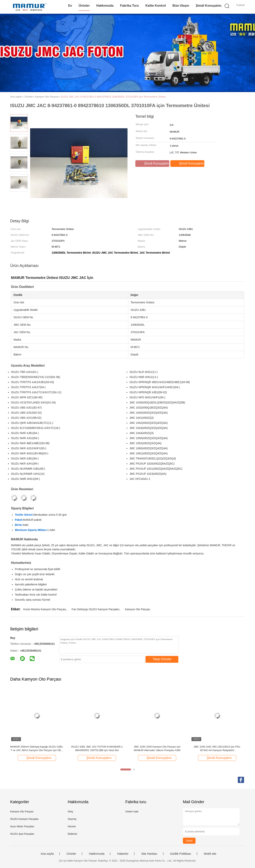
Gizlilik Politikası (181, 854)
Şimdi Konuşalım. (209, 6)
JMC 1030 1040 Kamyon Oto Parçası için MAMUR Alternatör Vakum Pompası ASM (157, 748)
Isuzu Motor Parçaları (22, 826)
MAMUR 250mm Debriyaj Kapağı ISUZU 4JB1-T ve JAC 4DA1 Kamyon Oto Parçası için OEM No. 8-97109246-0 (37, 749)
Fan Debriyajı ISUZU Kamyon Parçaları (95, 609)
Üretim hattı (132, 811)
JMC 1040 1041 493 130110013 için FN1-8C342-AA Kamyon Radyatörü (217, 748)
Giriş (70, 811)
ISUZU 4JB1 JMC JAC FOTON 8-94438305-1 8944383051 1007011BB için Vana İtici (97, 748)
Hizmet (72, 826)
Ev (70, 6)
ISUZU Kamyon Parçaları (24, 819)
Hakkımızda (105, 6)
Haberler (123, 854)
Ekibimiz (72, 834)
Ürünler (84, 6)
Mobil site (210, 854)
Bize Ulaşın (181, 6)
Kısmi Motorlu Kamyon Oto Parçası (45, 609)
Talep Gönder (162, 659)
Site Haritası (149, 854)
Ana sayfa (47, 854)
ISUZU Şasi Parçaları (22, 834)
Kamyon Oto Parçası (138, 609)
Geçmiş (72, 819)
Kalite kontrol (156, 6)
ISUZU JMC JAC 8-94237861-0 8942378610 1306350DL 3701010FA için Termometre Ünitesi (113, 97)
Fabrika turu (129, 6)
